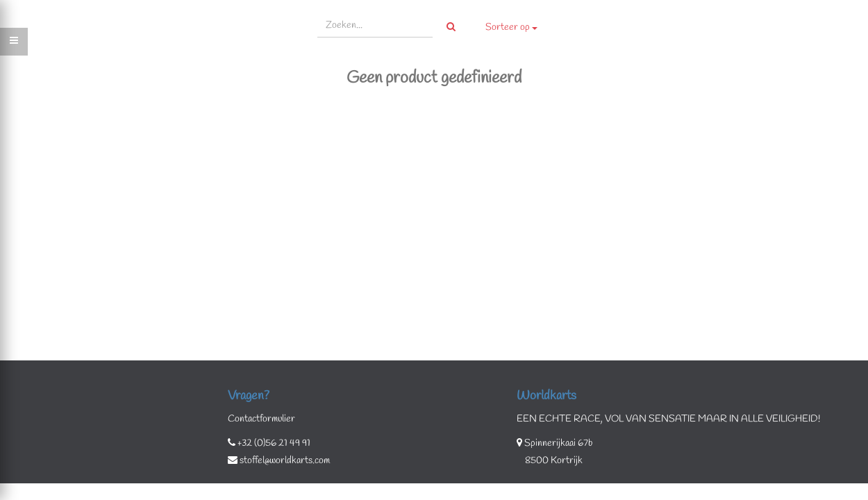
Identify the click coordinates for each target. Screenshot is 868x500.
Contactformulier (261, 419)
